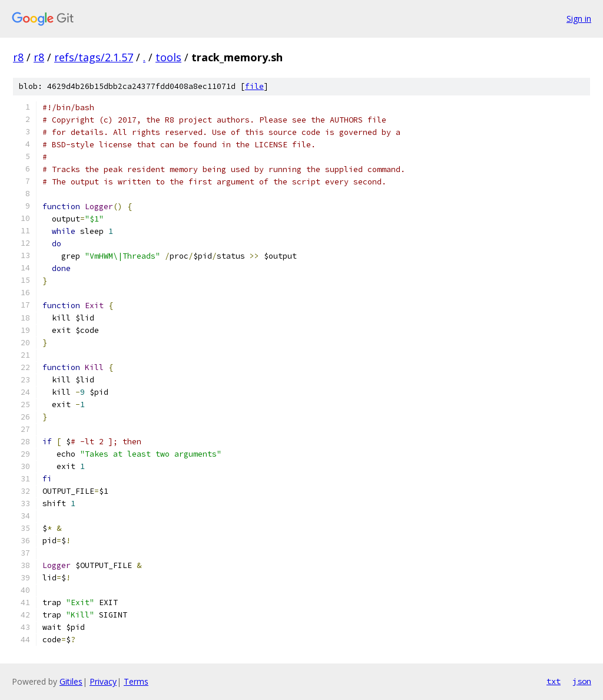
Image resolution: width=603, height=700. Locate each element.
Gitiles (71, 681)
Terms (136, 681)
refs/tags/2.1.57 (94, 57)
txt (554, 681)
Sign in (579, 19)
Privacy (103, 681)
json (582, 681)
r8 (18, 57)
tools (168, 57)
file (254, 86)
